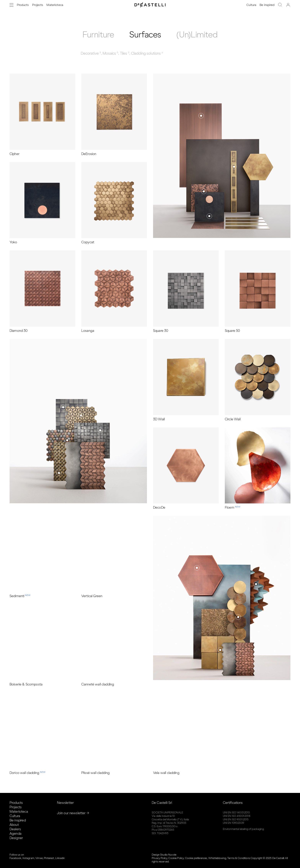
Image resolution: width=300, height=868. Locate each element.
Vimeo (39, 858)
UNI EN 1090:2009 (234, 823)
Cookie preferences (196, 858)
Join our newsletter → (73, 813)
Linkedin (60, 858)
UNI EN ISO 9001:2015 (236, 819)
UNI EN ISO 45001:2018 (237, 816)
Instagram (28, 858)
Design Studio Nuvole (164, 855)
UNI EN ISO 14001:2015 (236, 813)
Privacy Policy (159, 858)
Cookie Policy (176, 858)
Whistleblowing (217, 858)
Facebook (15, 858)
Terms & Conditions (239, 858)
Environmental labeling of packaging (243, 829)
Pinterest (49, 858)
